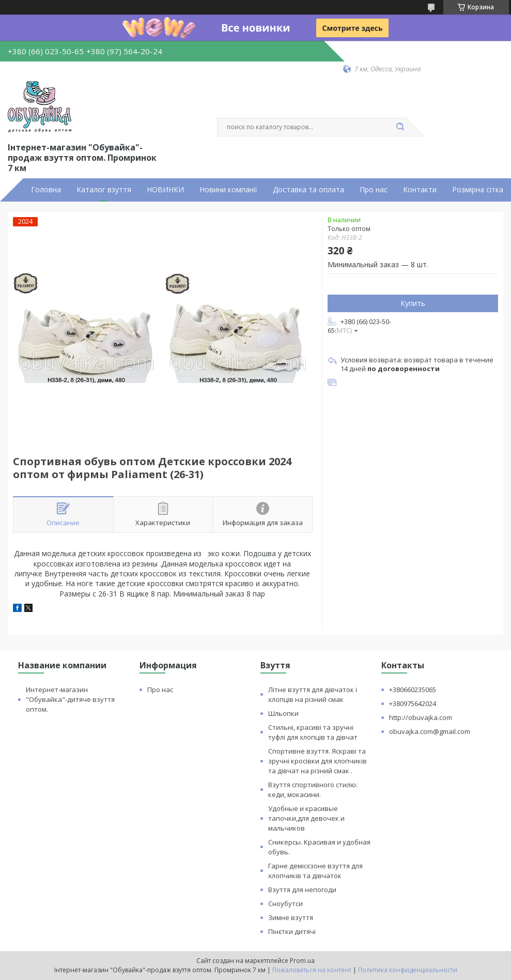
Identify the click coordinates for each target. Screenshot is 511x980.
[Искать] (400, 127)
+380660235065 (413, 690)
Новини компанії (228, 190)
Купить (413, 303)
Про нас (374, 190)
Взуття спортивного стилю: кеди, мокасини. (313, 790)
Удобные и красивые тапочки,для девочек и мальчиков (306, 818)
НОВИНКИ (165, 190)
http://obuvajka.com (421, 717)
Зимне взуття (291, 917)
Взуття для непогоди (302, 890)
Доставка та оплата (308, 190)
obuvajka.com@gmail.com (430, 731)
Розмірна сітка (478, 190)
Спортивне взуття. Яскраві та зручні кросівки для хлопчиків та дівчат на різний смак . (318, 761)
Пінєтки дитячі (292, 931)
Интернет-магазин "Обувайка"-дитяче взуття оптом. (70, 699)
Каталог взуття (104, 190)
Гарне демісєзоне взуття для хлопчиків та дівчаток (315, 871)
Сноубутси (285, 904)
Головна (46, 190)
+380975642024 (413, 703)
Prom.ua (302, 961)
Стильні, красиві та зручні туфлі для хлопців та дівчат (313, 732)
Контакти (420, 190)
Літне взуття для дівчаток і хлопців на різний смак (313, 694)
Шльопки (283, 713)
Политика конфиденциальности (408, 970)
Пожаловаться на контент (312, 970)
